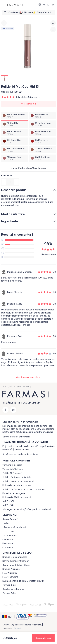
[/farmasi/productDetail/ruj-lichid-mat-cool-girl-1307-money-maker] (15, 150)
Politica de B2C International (17, 497)
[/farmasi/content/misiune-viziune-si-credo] (15, 527)
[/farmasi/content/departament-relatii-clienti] (16, 565)
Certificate (8, 540)
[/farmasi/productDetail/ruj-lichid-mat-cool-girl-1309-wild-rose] (43, 116)
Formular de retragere (14, 493)
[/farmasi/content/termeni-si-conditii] (12, 465)
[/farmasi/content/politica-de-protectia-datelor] (17, 477)
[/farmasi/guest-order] (20, 454)
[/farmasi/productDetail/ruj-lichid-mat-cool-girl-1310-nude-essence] (43, 150)
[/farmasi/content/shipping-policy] (24, 489)
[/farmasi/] (15, 5)
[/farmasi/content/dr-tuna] (8, 531)
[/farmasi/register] (16, 437)
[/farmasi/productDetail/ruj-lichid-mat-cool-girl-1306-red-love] (43, 141)
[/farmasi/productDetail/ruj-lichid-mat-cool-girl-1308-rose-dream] (43, 133)
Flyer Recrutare (10, 577)
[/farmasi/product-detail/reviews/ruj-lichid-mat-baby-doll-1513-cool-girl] (28, 377)
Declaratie (8, 543)
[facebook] (5, 410)
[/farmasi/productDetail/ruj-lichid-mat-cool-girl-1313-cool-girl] (15, 124)
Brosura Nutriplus (11, 569)
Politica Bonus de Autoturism (17, 485)
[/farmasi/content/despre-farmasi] (10, 519)
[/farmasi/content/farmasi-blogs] (9, 585)
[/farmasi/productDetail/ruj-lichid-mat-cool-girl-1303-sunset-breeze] (15, 116)
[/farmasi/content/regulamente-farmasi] (13, 589)
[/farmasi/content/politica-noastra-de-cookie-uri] (18, 481)
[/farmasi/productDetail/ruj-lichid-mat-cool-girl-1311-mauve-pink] (15, 158)
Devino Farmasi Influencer (16, 561)
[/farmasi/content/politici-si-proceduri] (12, 473)
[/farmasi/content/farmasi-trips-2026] (9, 593)
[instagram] (13, 410)
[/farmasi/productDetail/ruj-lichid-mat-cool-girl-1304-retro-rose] (43, 158)
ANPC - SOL (8, 501)
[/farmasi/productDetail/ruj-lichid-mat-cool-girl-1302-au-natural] (15, 133)
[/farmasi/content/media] (5, 523)
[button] (28, 168)
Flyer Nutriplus (10, 573)
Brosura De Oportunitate (15, 557)
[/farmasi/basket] (48, 5)
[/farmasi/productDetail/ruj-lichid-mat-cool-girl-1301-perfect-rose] (43, 124)
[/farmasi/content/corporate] (8, 548)
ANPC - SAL (8, 505)
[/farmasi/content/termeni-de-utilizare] (13, 469)
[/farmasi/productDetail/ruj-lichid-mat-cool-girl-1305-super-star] (15, 141)
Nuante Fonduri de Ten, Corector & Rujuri (23, 581)
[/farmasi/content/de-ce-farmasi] (10, 536)
